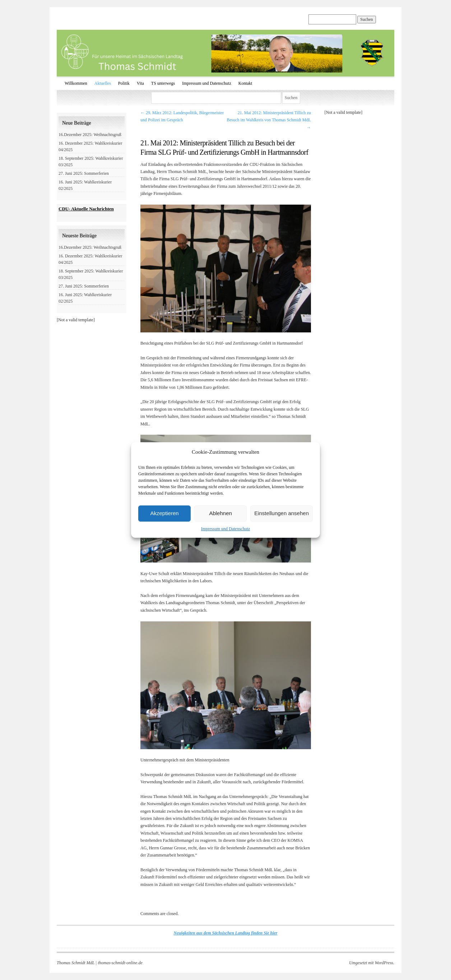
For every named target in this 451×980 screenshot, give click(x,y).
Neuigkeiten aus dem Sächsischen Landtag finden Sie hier (225, 933)
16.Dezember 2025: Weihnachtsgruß (90, 135)
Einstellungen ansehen (282, 513)
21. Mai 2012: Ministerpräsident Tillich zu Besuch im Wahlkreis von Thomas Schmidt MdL (269, 120)
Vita (140, 83)
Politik (124, 83)
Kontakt (245, 83)
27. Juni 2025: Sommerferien (84, 173)
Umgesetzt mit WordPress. (372, 963)
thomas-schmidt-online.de (120, 963)
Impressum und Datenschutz (226, 529)
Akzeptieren (164, 513)
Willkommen (76, 83)
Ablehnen (220, 513)
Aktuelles (103, 83)
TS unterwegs (163, 83)
